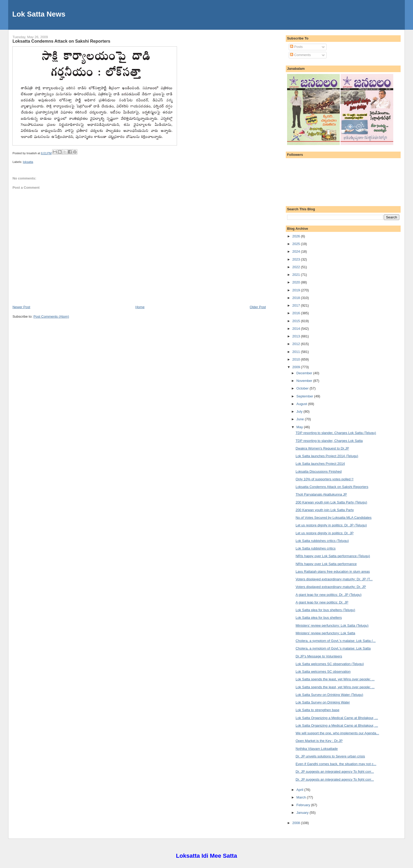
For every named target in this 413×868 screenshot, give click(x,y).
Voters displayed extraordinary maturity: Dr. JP (331, 587)
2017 (297, 305)
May (300, 427)
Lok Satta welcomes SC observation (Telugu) (330, 664)
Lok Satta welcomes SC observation (323, 672)
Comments (300, 55)
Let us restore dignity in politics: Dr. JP (324, 533)
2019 (297, 290)
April (300, 790)
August (302, 404)
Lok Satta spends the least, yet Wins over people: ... (335, 679)
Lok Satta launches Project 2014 (320, 464)
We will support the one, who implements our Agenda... (337, 733)
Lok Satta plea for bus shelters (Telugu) (325, 610)
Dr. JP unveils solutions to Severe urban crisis (330, 756)
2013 (297, 336)
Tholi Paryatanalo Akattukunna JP (321, 494)
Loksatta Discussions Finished (319, 472)
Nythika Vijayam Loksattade (317, 749)
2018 (297, 298)
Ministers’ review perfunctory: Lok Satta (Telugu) (332, 625)
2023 (297, 259)
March (302, 797)
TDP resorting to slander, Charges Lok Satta (329, 441)
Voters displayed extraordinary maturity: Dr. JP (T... (334, 579)
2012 (297, 344)
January (303, 813)
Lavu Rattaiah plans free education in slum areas (333, 572)
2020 (297, 282)
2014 (297, 329)
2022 (297, 267)
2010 (297, 359)
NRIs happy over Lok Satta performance (326, 564)
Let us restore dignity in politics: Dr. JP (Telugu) (331, 525)
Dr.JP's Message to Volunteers (319, 656)
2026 (297, 236)
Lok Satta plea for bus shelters (319, 618)
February (304, 805)
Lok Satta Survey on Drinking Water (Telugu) (329, 695)
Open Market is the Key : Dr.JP (319, 741)
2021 (297, 275)
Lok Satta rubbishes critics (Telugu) (322, 541)
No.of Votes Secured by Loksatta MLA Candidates (333, 518)
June (301, 419)
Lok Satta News (39, 14)
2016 (297, 313)
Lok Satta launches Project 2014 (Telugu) (327, 456)
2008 (297, 823)
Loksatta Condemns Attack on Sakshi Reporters (61, 41)
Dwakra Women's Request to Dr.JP (322, 448)
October (303, 388)
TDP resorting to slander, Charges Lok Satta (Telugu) (336, 433)
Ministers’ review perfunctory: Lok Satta (325, 633)
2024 (297, 251)
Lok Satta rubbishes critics (316, 548)
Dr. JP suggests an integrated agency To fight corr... (335, 772)
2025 (297, 244)
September (305, 396)
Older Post (258, 307)
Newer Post (21, 307)
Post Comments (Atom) (51, 316)
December (305, 373)
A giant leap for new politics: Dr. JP (322, 602)
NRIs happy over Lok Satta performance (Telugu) (333, 556)
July (300, 411)
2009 (297, 367)
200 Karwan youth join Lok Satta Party (325, 510)
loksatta (28, 162)
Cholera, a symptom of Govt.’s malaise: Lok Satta (333, 648)
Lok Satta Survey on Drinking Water (323, 702)
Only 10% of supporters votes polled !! (324, 479)
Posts (296, 47)
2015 (297, 321)
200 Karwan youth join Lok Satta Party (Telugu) (331, 502)
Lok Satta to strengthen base (317, 710)
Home (140, 307)
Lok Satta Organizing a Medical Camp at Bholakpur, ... (337, 718)
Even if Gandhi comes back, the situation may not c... (336, 764)
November (305, 381)
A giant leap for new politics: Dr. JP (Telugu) (329, 595)
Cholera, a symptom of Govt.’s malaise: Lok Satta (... (336, 641)
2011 (297, 352)
